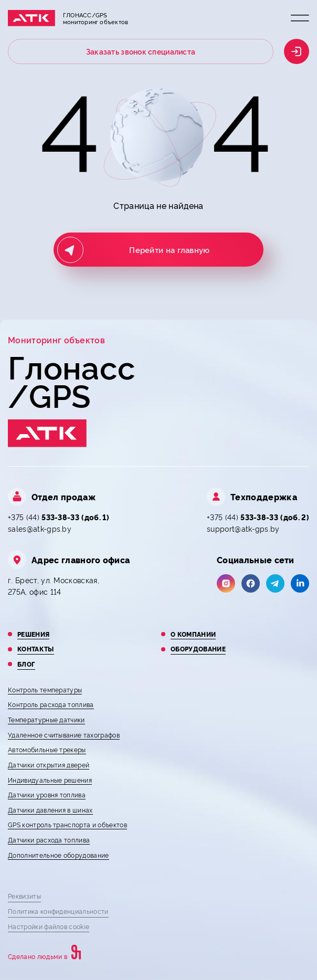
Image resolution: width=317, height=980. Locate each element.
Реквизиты (24, 896)
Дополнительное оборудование (59, 855)
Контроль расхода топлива (51, 704)
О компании (193, 634)
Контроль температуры (45, 689)
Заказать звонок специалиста (141, 51)
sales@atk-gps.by (40, 528)
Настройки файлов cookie (49, 926)
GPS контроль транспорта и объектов (67, 824)
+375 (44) (59, 517)
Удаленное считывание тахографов (64, 735)
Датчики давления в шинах (50, 810)
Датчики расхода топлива (49, 840)
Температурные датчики (46, 719)
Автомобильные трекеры (47, 749)
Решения (33, 634)
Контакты (36, 649)
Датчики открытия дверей (49, 765)
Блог (26, 664)
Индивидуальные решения (50, 780)
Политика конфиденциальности (58, 911)
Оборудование (198, 649)
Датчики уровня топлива (47, 794)
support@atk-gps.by (243, 528)
